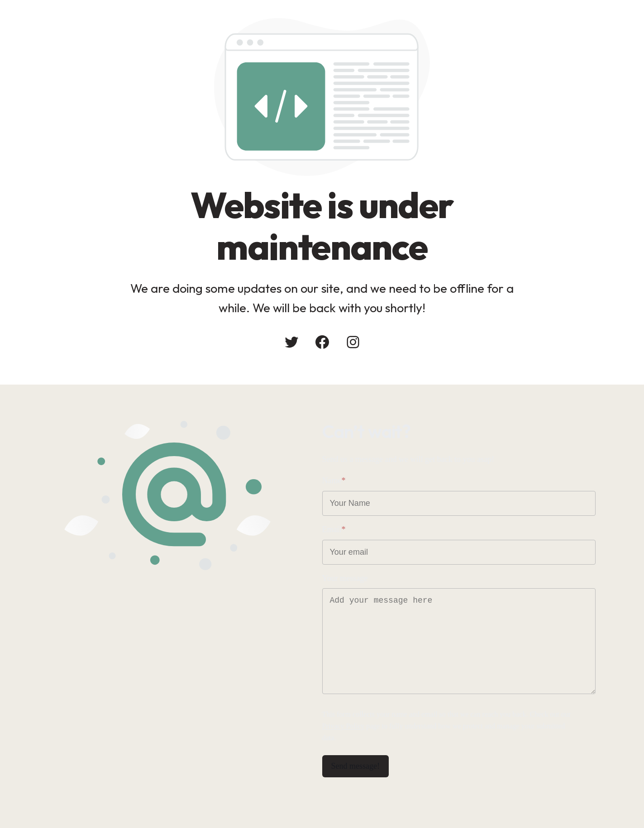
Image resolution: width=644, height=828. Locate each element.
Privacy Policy (343, 726)
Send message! (355, 766)
